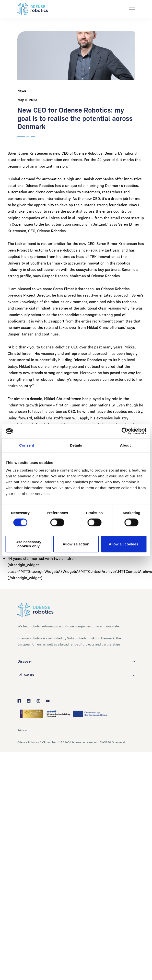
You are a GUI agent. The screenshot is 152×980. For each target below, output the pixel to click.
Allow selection (76, 544)
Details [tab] (76, 445)
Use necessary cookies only (29, 544)
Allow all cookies (123, 544)
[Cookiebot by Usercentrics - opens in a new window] (125, 431)
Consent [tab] (27, 445)
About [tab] (125, 445)
